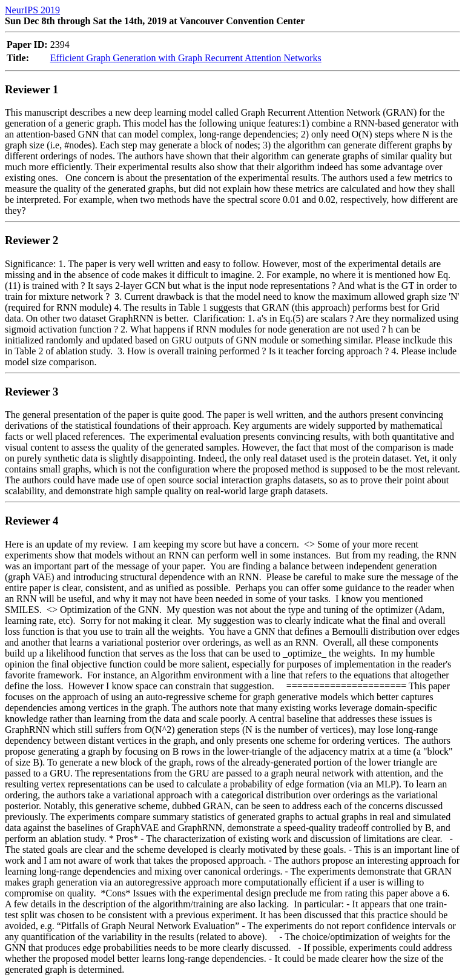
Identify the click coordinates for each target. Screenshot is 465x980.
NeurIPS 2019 (32, 10)
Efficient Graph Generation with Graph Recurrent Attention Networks (186, 58)
